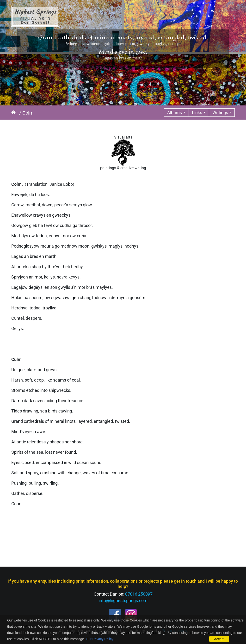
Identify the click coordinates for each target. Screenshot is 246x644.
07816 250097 (139, 594)
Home (15, 113)
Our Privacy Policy (99, 639)
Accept (219, 639)
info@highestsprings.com (123, 600)
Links (197, 113)
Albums (175, 113)
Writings (220, 113)
